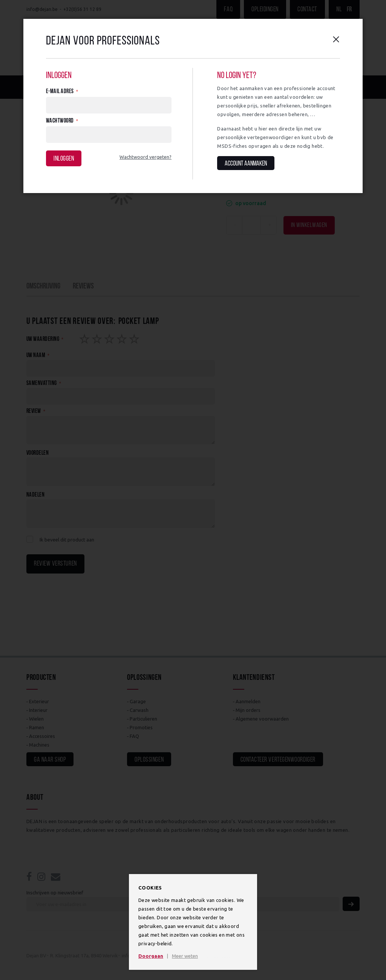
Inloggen (64, 159)
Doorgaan (151, 956)
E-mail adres (60, 92)
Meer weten (185, 956)
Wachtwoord (60, 121)
